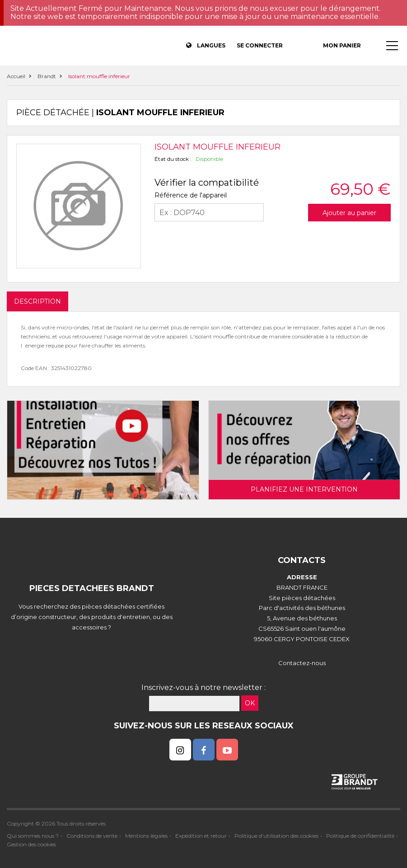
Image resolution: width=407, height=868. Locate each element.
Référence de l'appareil (191, 195)
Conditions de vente (92, 836)
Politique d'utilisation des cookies (276, 836)
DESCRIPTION (37, 301)
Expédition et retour (201, 836)
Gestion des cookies (31, 844)
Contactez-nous (302, 663)
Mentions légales (146, 836)
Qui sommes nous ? (33, 836)
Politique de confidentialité (360, 836)
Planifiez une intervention (304, 489)
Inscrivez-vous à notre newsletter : (203, 687)
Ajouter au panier (349, 213)
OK (250, 703)
